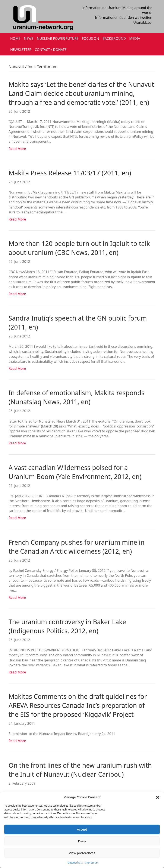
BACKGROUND (114, 38)
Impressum (92, 863)
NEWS (29, 38)
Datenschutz (75, 863)
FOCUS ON (90, 38)
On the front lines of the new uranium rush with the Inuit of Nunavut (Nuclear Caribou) (80, 770)
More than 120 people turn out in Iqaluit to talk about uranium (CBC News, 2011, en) (79, 248)
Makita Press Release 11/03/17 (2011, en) (70, 173)
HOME (15, 38)
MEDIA (135, 38)
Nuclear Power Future (58, 38)
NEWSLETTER (21, 50)
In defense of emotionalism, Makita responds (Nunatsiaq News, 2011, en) (76, 397)
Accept (82, 829)
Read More (17, 149)
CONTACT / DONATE (51, 50)
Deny (82, 841)
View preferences (82, 853)
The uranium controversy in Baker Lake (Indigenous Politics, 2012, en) (67, 626)
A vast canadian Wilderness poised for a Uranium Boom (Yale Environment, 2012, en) (75, 472)
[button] (158, 797)
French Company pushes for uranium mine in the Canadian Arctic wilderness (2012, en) (76, 547)
